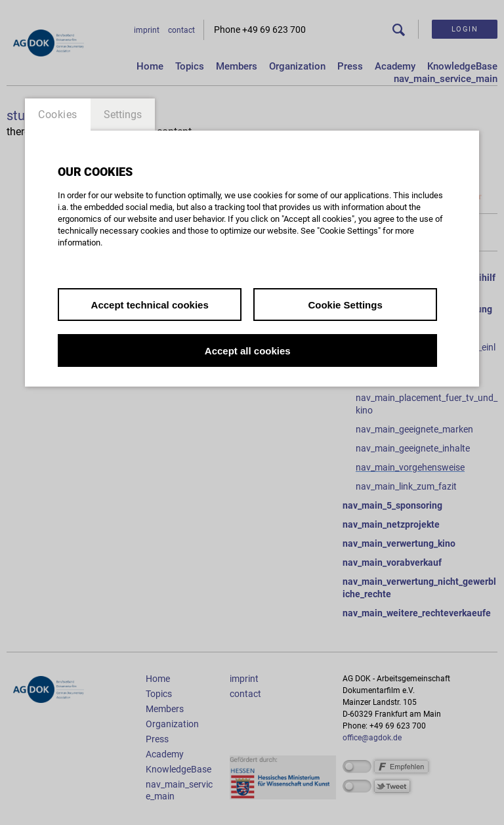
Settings (123, 115)
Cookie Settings (345, 305)
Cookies (58, 115)
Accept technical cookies (150, 305)
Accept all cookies (248, 351)
